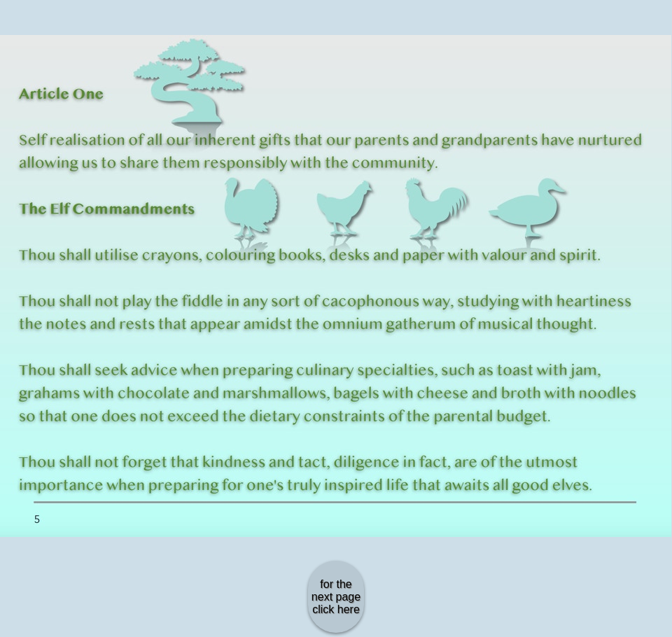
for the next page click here (336, 597)
